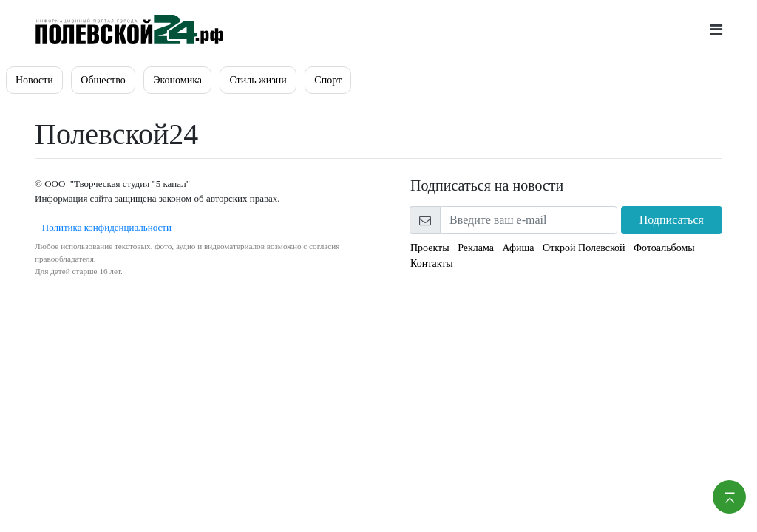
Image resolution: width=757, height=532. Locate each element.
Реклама (476, 248)
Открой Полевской (584, 248)
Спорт (328, 80)
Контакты (432, 263)
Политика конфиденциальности (103, 227)
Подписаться (672, 220)
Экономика (177, 80)
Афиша (518, 248)
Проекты (430, 248)
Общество (103, 80)
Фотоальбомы (664, 248)
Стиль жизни (258, 80)
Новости (34, 80)
